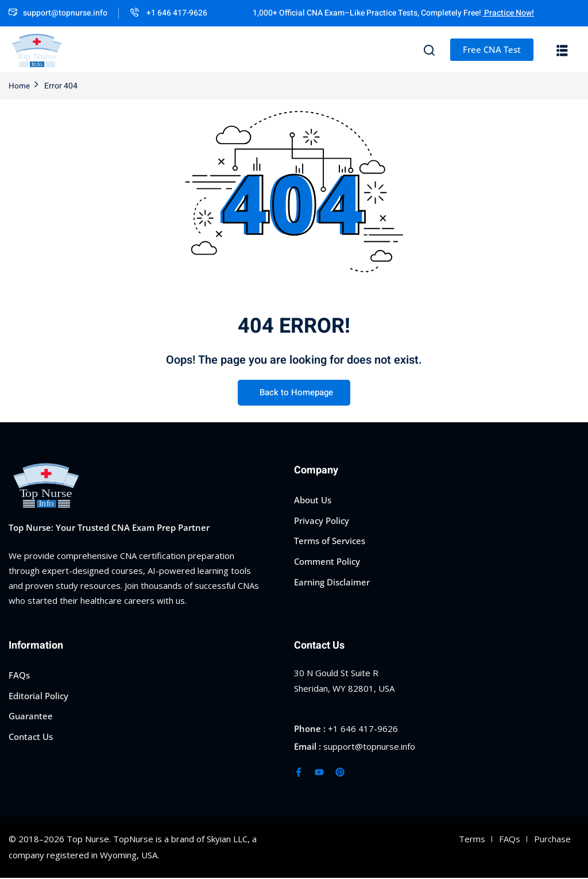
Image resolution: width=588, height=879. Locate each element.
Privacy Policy (322, 520)
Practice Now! (508, 13)
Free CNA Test (492, 49)
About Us (313, 500)
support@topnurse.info (58, 13)
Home (19, 86)
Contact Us (31, 737)
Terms (472, 839)
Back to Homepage (294, 393)
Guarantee (31, 716)
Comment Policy (327, 561)
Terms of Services (330, 541)
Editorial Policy (38, 695)
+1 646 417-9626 (169, 13)
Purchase (552, 839)
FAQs (19, 675)
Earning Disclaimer (332, 581)
